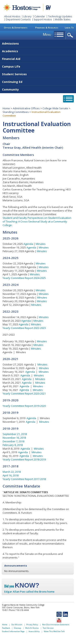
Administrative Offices (26, 108)
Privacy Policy (32, 625)
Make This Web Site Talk (54, 631)
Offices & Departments (16, 28)
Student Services (14, 74)
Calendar (40, 16)
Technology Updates (60, 16)
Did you (22, 586)
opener (71, 35)
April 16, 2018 (11, 475)
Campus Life (11, 66)
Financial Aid (11, 59)
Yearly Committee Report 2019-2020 (24, 406)
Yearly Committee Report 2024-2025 (24, 278)
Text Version (48, 628)
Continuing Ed (12, 82)
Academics (10, 51)
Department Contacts (18, 19)
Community (10, 89)
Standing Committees (16, 112)
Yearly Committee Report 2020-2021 (24, 393)
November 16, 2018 (14, 438)
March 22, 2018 (12, 472)
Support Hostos (43, 19)
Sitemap (18, 628)
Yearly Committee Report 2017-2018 (24, 479)
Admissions (10, 43)
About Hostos (12, 16)
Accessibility (34, 631)
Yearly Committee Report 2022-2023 (24, 328)
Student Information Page (13, 631)
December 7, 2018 (13, 441)
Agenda (28, 244)
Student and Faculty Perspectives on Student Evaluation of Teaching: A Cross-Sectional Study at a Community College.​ (37, 221)
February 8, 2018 (13, 445)
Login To (69, 28)
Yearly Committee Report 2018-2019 (24, 459)
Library (27, 16)
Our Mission (17, 625)
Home (6, 108)
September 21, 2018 (15, 434)
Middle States (63, 19)
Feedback (6, 628)
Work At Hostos (32, 628)
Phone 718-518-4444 (19, 610)
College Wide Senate (55, 108)
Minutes (41, 244)
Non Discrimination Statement (56, 625)
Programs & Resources (47, 28)
